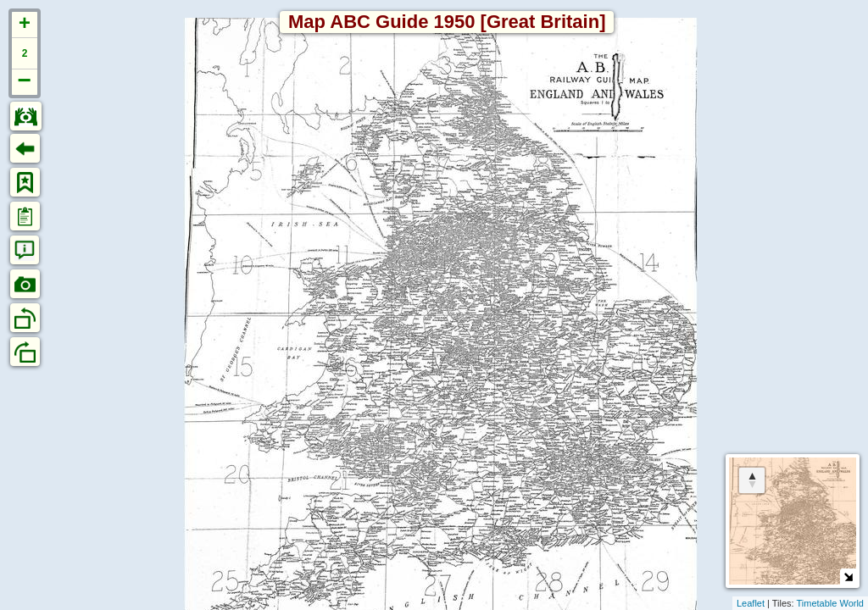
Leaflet (751, 603)
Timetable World (830, 603)
